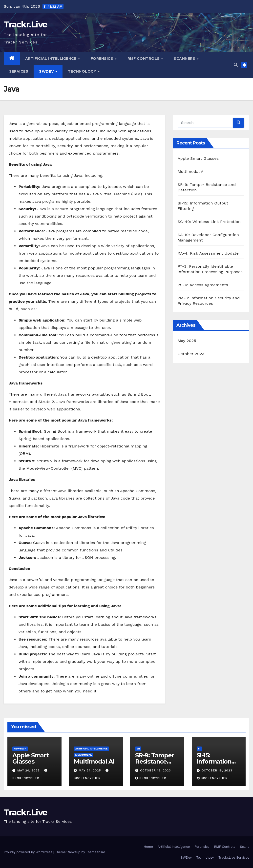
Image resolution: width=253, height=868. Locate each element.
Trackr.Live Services (234, 858)
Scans (245, 847)
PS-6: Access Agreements (203, 285)
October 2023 (191, 354)
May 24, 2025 (29, 770)
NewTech (20, 749)
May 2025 (187, 341)
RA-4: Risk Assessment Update (208, 253)
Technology (83, 71)
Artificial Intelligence (51, 59)
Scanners (185, 59)
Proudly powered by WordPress (29, 852)
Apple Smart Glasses (198, 158)
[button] (236, 65)
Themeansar (95, 852)
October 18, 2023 (156, 770)
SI (199, 749)
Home (148, 847)
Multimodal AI (191, 172)
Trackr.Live (25, 24)
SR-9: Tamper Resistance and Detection (156, 761)
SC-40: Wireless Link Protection (209, 222)
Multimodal (84, 755)
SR (138, 749)
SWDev (47, 71)
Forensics (103, 59)
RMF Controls (144, 59)
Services (19, 71)
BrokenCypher (151, 778)
